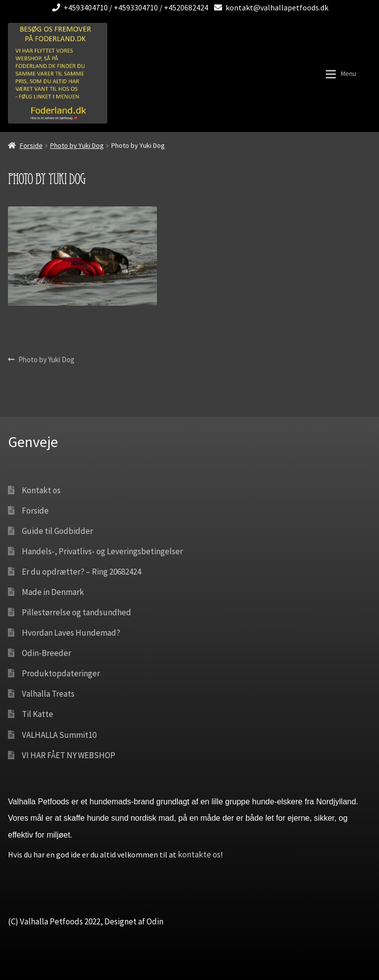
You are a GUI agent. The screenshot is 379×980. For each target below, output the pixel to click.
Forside (31, 145)
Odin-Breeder (46, 653)
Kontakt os (41, 490)
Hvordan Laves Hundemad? (71, 633)
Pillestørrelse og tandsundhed (76, 612)
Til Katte (38, 714)
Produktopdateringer (61, 673)
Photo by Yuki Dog (77, 145)
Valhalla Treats (48, 694)
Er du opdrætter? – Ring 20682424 (81, 572)
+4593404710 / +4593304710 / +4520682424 (128, 7)
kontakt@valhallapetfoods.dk (269, 7)
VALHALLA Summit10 (59, 735)
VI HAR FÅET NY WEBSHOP (69, 755)
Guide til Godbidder (57, 531)
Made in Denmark (53, 592)
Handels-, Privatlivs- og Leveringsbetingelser (102, 551)
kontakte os (199, 854)
